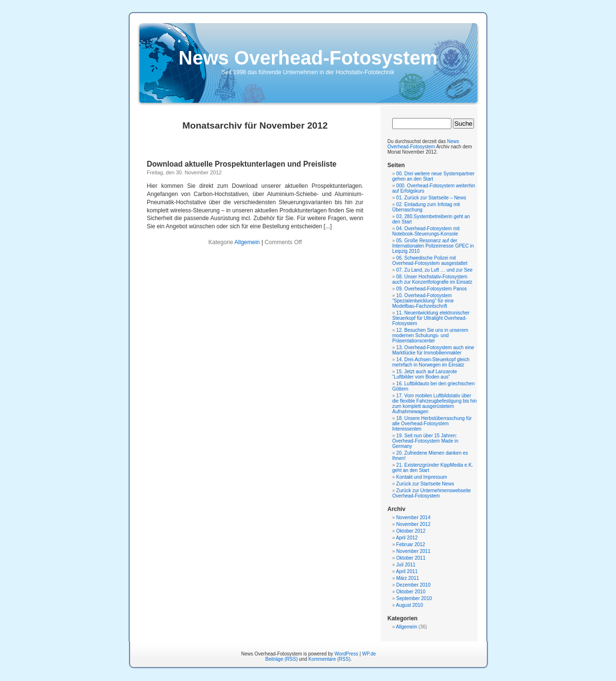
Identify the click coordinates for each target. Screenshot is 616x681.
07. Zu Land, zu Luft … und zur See (434, 270)
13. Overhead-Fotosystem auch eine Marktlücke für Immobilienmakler (433, 350)
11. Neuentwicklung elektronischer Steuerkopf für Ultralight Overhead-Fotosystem (431, 318)
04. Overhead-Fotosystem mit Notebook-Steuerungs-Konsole (426, 231)
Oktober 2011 (411, 558)
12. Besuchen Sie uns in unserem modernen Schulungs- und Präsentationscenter (430, 335)
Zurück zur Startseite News (425, 484)
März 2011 (407, 578)
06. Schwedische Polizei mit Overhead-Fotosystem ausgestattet (430, 261)
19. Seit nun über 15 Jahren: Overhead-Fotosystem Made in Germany (425, 441)
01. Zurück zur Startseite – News (431, 198)
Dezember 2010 (413, 585)
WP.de (369, 654)
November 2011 (413, 551)
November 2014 (413, 517)
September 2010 (414, 598)
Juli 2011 (406, 565)
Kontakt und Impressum (422, 477)
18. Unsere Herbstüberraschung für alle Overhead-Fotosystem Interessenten (432, 424)
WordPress (346, 654)
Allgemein (247, 242)
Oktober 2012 (411, 531)
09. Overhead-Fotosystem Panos (431, 289)
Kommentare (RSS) (329, 659)
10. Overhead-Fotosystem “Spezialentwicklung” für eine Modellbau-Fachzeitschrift (423, 301)
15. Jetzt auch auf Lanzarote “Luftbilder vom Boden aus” (425, 374)
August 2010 (410, 605)
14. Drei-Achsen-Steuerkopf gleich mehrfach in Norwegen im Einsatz (431, 362)
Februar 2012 (411, 544)
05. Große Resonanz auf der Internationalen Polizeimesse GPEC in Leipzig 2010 (433, 246)
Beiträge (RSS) (281, 659)
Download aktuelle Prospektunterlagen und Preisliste (242, 164)
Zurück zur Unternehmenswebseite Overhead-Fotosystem (431, 493)
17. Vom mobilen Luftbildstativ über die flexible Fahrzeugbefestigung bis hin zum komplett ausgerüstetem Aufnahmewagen (435, 404)
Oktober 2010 (411, 592)
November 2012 (413, 524)
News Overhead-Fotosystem (308, 58)
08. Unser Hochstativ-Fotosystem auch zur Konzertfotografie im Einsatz (432, 279)
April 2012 (407, 538)
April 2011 (407, 571)
